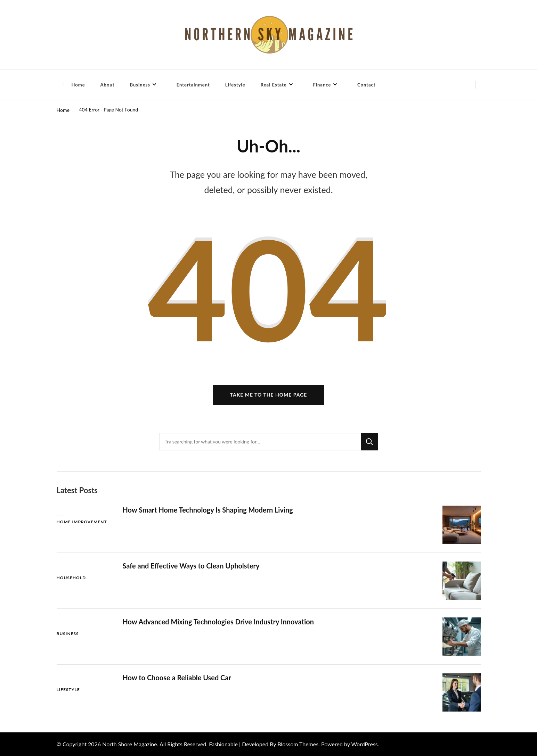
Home (78, 85)
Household (71, 578)
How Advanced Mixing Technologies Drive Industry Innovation (219, 622)
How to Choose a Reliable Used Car (177, 678)
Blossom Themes (298, 744)
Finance (322, 85)
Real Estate (274, 85)
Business (140, 85)
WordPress (364, 744)
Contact (367, 85)
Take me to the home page (269, 395)
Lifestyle (235, 85)
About (108, 85)
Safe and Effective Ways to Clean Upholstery (191, 566)
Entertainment (193, 85)
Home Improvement (82, 522)
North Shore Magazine (129, 744)
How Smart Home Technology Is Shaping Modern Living (208, 510)
